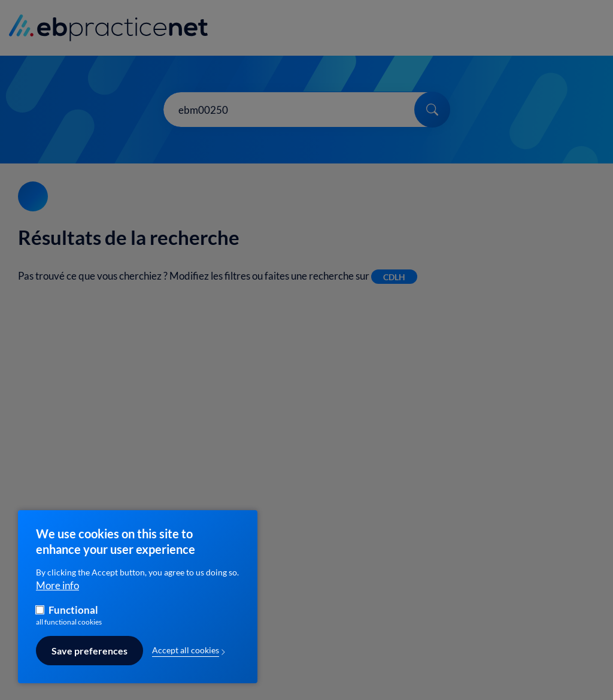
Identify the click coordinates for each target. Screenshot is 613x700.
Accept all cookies (186, 658)
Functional (73, 618)
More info (57, 593)
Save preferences (89, 658)
